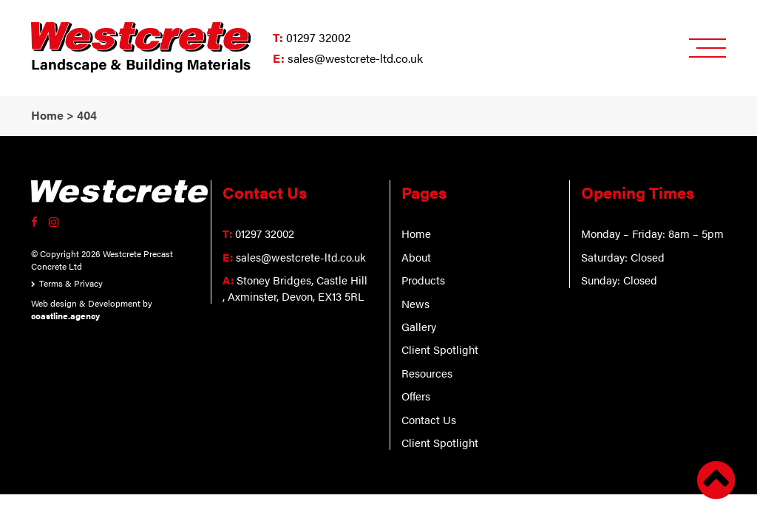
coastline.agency (65, 316)
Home (416, 233)
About (416, 257)
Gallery (419, 326)
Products (423, 280)
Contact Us (429, 419)
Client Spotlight (440, 349)
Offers (416, 396)
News (415, 303)
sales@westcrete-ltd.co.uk (355, 58)
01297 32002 (318, 37)
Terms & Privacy (71, 283)
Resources (427, 373)
